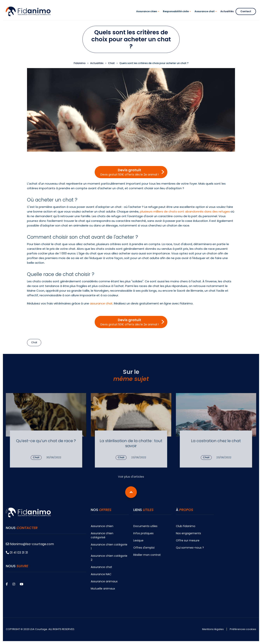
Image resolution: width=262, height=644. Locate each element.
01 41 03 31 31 (17, 553)
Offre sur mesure (188, 540)
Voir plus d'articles (131, 477)
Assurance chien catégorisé (102, 535)
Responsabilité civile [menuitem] (177, 15)
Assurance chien (102, 526)
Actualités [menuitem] (227, 11)
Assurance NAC (101, 574)
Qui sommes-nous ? (190, 548)
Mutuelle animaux (103, 589)
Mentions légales (213, 629)
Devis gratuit (130, 172)
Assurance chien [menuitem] (148, 15)
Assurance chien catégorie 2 (109, 558)
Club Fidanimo (186, 526)
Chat (34, 342)
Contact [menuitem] (246, 11)
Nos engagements (188, 533)
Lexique (138, 540)
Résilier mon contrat (147, 555)
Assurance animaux (104, 581)
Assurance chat (101, 567)
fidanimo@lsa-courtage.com (30, 544)
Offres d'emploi (144, 548)
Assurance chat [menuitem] (206, 15)
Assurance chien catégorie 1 (109, 547)
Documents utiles (145, 526)
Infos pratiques (143, 533)
